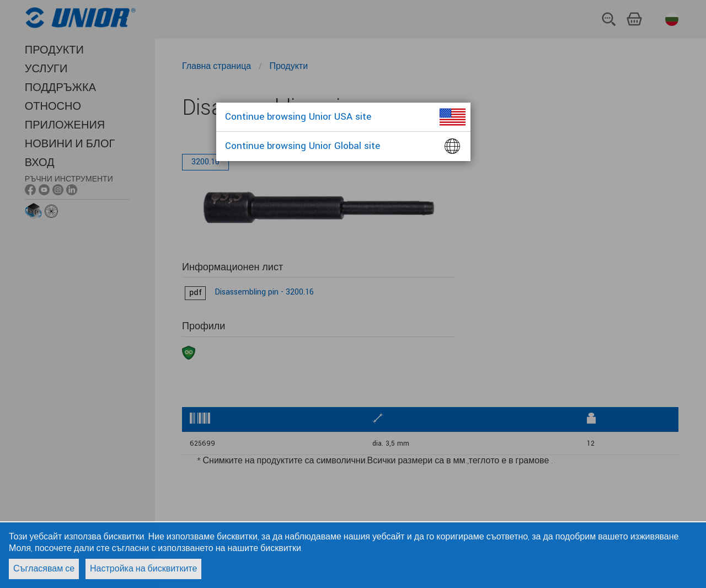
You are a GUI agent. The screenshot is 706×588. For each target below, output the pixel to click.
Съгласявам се (44, 569)
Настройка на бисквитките (143, 569)
